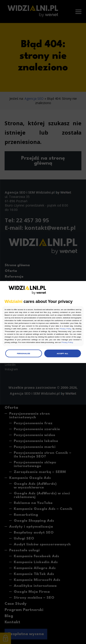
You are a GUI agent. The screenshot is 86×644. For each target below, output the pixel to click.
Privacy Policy (65, 329)
